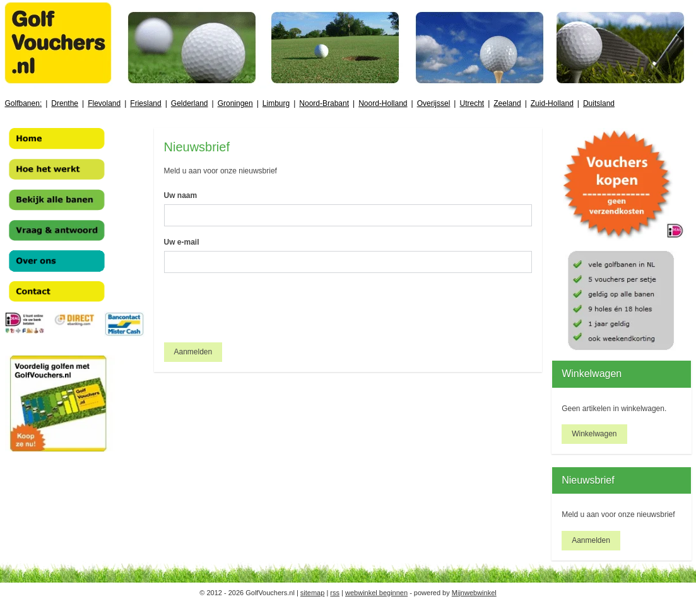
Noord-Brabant (324, 103)
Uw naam (181, 195)
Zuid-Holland (552, 103)
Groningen (235, 103)
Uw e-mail (182, 242)
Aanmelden (193, 352)
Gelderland (190, 103)
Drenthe (65, 103)
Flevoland (104, 103)
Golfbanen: (24, 103)
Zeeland (507, 103)
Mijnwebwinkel (474, 593)
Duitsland (599, 103)
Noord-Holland (383, 103)
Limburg (276, 103)
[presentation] (260, 308)
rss (335, 593)
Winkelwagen (594, 434)
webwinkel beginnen (376, 593)
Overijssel (434, 103)
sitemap (313, 593)
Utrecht (472, 103)
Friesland (145, 103)
